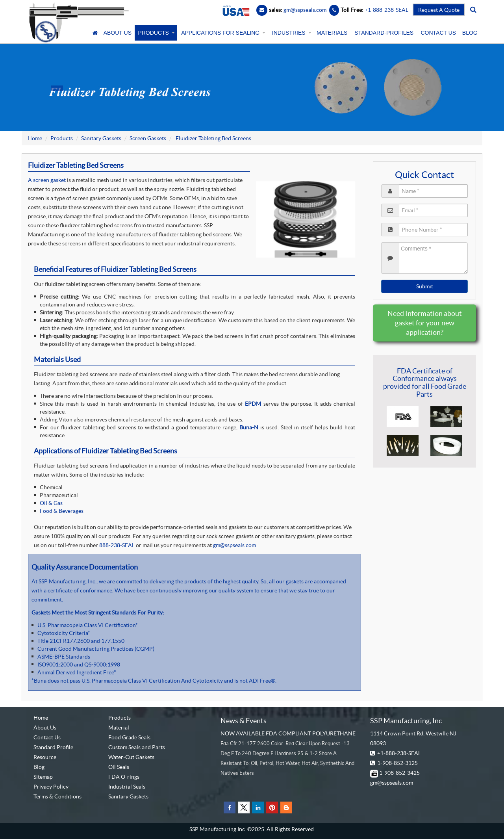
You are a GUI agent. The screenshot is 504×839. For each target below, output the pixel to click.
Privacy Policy (51, 787)
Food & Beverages (62, 511)
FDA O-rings (124, 777)
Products (62, 138)
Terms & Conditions (57, 796)
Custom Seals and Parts (137, 747)
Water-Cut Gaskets (131, 757)
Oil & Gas (51, 503)
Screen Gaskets (148, 138)
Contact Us (47, 737)
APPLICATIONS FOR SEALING (223, 33)
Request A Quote (439, 10)
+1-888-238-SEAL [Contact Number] (386, 10)
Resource (45, 757)
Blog (39, 767)
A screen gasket (47, 180)
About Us (45, 728)
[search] (473, 10)
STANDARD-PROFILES (384, 33)
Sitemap (43, 777)
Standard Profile (53, 747)
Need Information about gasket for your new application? (425, 323)
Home (35, 138)
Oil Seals (119, 767)
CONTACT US (438, 33)
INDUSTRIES (291, 33)
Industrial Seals (127, 787)
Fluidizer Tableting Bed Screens (213, 138)
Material (119, 728)
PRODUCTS (156, 33)
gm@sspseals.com (234, 545)
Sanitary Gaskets (101, 138)
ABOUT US (118, 33)
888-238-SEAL (118, 545)
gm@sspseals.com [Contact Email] (305, 10)
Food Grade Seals (129, 737)
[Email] (262, 10)
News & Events (244, 721)
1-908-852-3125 (397, 763)
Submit (425, 286)
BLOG (470, 33)
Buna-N (249, 427)
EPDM (253, 404)
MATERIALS (332, 33)
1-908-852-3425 (399, 773)
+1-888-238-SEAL (399, 753)
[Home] (95, 33)
